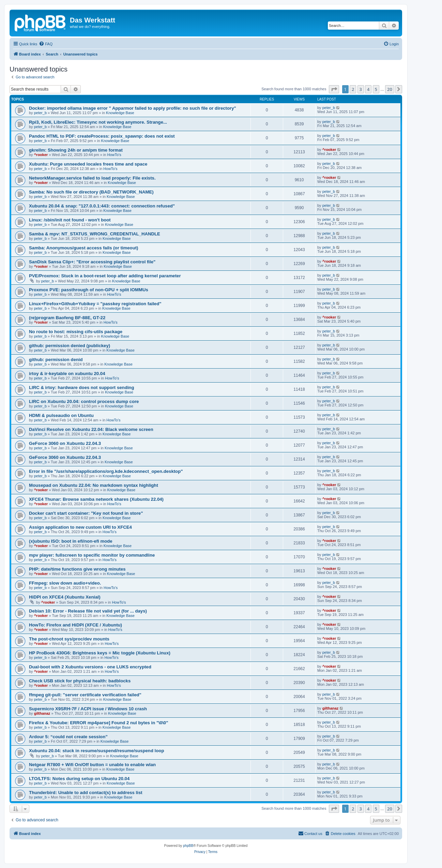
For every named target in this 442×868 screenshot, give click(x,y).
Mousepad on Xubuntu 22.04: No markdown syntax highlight (94, 485)
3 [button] (361, 89)
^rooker (41, 155)
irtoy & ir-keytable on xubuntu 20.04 (67, 374)
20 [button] (390, 89)
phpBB (188, 846)
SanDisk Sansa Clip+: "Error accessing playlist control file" (92, 262)
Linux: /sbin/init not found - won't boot (70, 220)
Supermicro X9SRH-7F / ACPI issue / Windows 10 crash (88, 709)
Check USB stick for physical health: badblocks (80, 681)
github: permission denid (56, 360)
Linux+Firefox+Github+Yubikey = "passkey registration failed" (95, 304)
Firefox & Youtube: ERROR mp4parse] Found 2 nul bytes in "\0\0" (98, 723)
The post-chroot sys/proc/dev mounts (69, 639)
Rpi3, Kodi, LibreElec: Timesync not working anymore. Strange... (98, 122)
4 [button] (368, 89)
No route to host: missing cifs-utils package (76, 332)
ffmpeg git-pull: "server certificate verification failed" (85, 695)
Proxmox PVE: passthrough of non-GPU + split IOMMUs (89, 290)
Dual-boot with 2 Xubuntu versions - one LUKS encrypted (90, 667)
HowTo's (114, 155)
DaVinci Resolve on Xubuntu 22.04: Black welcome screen (91, 429)
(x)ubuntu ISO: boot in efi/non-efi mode (71, 541)
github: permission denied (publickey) (70, 346)
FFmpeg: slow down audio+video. (65, 583)
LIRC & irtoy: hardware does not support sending (81, 387)
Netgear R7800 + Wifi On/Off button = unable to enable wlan (92, 765)
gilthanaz (42, 713)
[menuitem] (46, 44)
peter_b (40, 113)
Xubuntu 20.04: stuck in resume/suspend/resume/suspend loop (96, 751)
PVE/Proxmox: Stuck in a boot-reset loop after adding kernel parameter (105, 276)
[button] (334, 89)
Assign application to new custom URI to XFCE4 (80, 527)
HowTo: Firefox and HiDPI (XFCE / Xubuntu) (75, 625)
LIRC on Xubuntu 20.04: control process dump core (84, 401)
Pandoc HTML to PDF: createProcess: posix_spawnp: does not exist (102, 136)
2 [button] (353, 89)
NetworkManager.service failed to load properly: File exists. (92, 178)
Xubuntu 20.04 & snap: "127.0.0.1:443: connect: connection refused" (102, 206)
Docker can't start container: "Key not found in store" (86, 513)
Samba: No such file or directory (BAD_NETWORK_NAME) (91, 192)
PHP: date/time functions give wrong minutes (77, 569)
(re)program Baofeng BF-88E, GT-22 (67, 318)
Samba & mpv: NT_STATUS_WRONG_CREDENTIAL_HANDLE (95, 234)
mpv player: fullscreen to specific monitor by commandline (92, 555)
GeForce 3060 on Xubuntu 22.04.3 (65, 443)
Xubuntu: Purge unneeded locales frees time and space (88, 164)
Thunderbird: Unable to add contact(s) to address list (86, 793)
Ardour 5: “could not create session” (68, 737)
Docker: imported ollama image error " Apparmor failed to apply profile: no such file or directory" (133, 108)
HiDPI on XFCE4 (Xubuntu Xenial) (65, 597)
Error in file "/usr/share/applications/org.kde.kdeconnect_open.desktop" (106, 471)
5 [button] (376, 89)
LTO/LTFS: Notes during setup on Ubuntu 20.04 (79, 779)
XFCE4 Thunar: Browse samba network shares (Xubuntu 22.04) (96, 499)
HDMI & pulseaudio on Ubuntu (61, 415)
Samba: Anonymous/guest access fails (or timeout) (83, 248)
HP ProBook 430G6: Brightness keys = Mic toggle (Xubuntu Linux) (100, 653)
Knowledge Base (120, 113)
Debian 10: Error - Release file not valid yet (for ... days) (88, 611)
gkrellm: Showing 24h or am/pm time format (76, 150)
